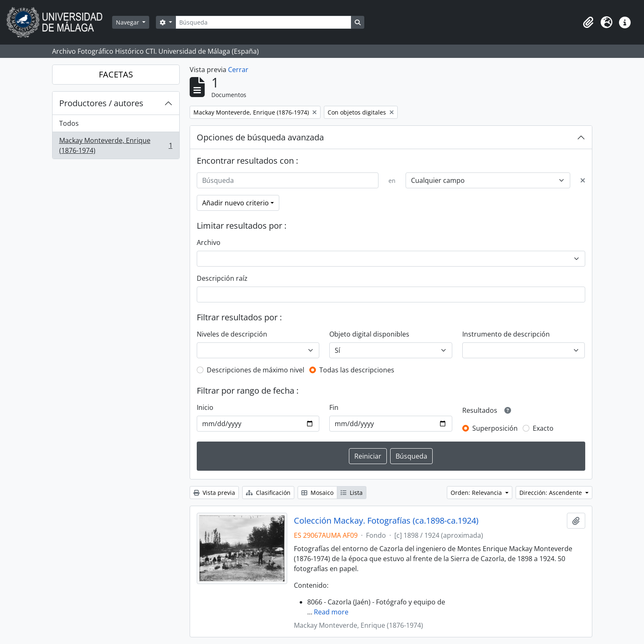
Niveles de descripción (232, 334)
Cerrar (238, 70)
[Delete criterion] (583, 180)
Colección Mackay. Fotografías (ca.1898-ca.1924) (386, 521)
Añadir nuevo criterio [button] (236, 203)
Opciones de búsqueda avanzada (260, 137)
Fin (334, 407)
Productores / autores (101, 103)
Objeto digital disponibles (369, 334)
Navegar (128, 22)
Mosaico (317, 493)
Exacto (543, 428)
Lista (352, 493)
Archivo (209, 242)
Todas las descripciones (357, 370)
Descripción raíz (222, 278)
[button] (588, 22)
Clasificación (268, 493)
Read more (331, 612)
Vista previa (214, 493)
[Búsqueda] (263, 22)
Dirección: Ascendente (551, 493)
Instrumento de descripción (506, 334)
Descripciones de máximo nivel (256, 370)
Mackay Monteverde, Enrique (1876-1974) (116, 145)
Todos (69, 123)
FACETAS (116, 74)
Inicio (205, 407)
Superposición (495, 428)
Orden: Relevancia (477, 493)
